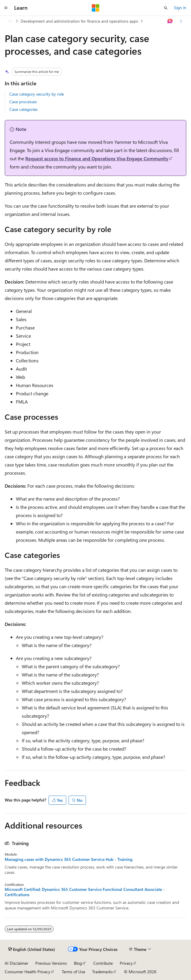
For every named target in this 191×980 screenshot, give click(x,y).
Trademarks (102, 972)
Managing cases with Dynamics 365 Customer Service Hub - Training (69, 859)
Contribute (103, 963)
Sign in (180, 7)
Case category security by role (37, 94)
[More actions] (181, 21)
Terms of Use (73, 972)
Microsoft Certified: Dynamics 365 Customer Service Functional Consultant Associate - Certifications (85, 892)
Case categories (24, 109)
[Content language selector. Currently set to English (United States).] (32, 949)
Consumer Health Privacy (28, 972)
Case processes (23, 102)
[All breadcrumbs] (10, 21)
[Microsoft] (96, 8)
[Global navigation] (6, 8)
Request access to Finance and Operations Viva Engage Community (97, 158)
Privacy (126, 963)
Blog (78, 963)
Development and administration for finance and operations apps (79, 21)
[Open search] (166, 8)
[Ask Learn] (170, 21)
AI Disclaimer (16, 963)
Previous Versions (51, 963)
